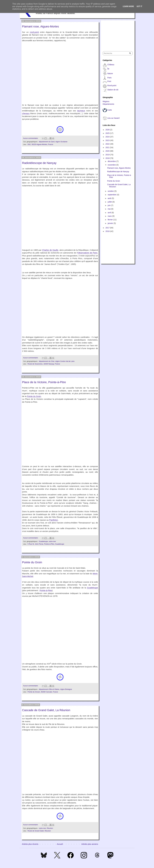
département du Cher (47, 361)
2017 (108, 228)
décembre (112, 161)
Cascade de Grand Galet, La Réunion (46, 710)
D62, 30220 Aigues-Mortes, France (40, 144)
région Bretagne (66, 689)
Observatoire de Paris (87, 253)
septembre (112, 195)
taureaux (81, 111)
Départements (108, 104)
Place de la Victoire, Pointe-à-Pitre (44, 382)
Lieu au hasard (113, 118)
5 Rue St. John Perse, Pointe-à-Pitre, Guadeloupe (46, 544)
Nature (110, 73)
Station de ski (113, 90)
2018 (108, 158)
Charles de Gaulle (50, 250)
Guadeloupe (43, 541)
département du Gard (47, 142)
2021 (108, 147)
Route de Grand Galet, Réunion (39, 831)
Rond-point (112, 85)
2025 (108, 133)
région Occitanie (61, 142)
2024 (108, 137)
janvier (111, 223)
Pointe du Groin (34, 396)
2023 (108, 140)
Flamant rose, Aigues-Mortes (40, 26)
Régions (106, 101)
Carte (110, 110)
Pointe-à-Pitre (46, 590)
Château (111, 65)
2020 (108, 151)
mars (110, 216)
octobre (111, 191)
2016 (108, 231)
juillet (110, 202)
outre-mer (52, 541)
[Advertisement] (116, 33)
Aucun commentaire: (31, 138)
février (110, 220)
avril (110, 213)
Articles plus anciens (90, 844)
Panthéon (54, 520)
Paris (109, 78)
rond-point (34, 32)
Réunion (50, 828)
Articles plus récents (30, 844)
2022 (108, 144)
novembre (112, 165)
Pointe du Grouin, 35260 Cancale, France (43, 692)
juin (109, 205)
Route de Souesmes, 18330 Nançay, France (44, 364)
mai (109, 209)
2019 (108, 155)
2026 (108, 130)
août (110, 198)
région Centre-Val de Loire (65, 361)
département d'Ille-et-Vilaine (49, 689)
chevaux (26, 113)
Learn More (128, 6)
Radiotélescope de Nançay (39, 163)
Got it (139, 6)
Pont (109, 81)
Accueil (60, 844)
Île (108, 69)
